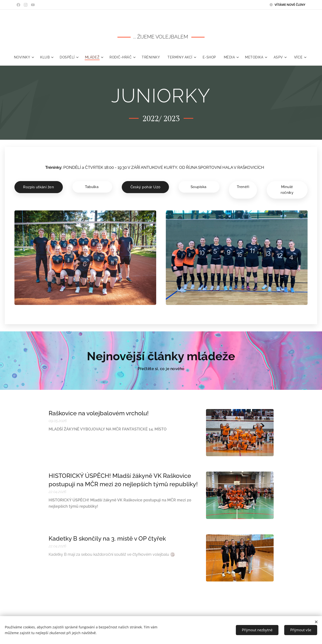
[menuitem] (34, 57)
